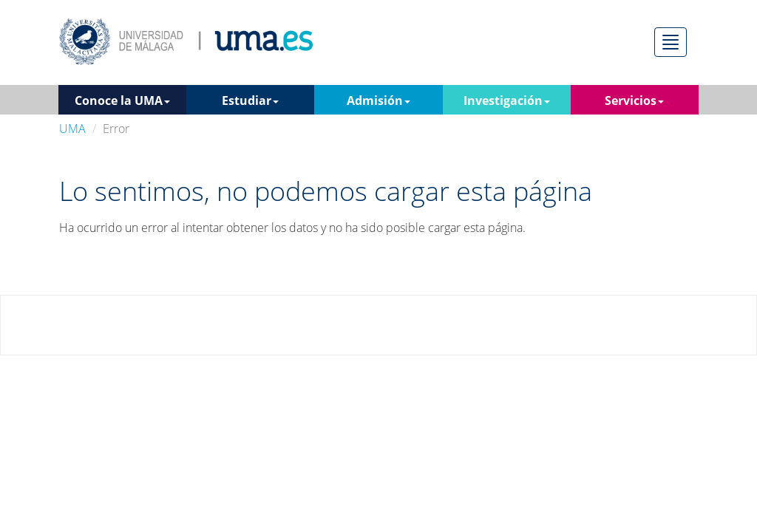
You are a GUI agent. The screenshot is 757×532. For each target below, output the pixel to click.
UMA (72, 129)
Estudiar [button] (250, 100)
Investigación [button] (507, 100)
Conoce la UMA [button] (122, 100)
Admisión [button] (378, 100)
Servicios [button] (634, 100)
